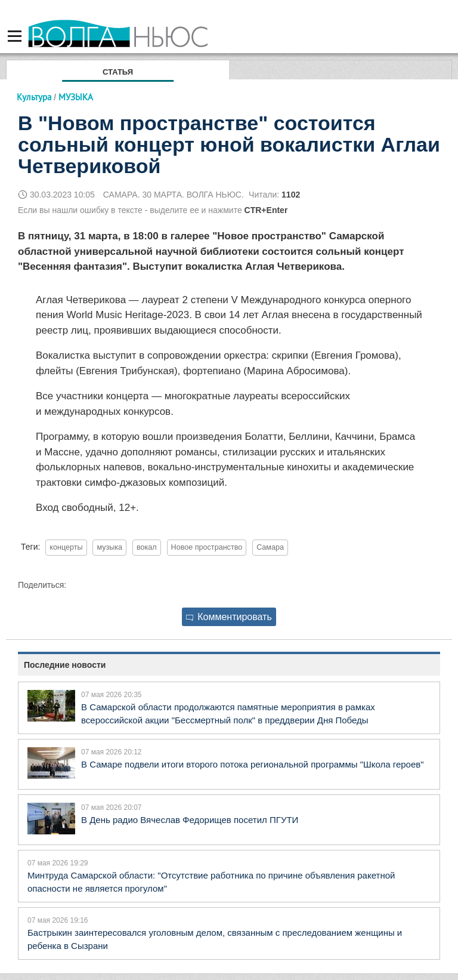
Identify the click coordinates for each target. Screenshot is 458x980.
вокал (147, 547)
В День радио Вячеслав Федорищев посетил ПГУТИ (190, 820)
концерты (66, 547)
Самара (270, 547)
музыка (109, 547)
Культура (34, 97)
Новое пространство (207, 547)
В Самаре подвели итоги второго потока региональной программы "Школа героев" (253, 764)
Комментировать (229, 617)
